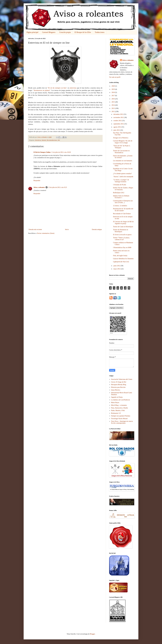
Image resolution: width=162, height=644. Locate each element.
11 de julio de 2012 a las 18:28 (61, 152)
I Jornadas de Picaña (120, 185)
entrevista (73, 88)
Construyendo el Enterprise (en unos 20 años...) (123, 202)
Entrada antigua (97, 229)
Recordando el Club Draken (122, 214)
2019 (113, 89)
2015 (113, 102)
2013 (113, 108)
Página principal (32, 32)
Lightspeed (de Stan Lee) (121, 262)
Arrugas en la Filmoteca (121, 138)
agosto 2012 (117, 127)
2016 (113, 99)
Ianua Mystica (116, 390)
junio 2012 (117, 266)
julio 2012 (117, 130)
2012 (113, 112)
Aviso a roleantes (39, 187)
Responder (37, 181)
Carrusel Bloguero (49, 32)
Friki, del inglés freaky (120, 256)
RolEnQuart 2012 (119, 193)
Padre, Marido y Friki (118, 410)
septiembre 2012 (119, 124)
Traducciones (100, 32)
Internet (44, 140)
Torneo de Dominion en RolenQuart (121, 231)
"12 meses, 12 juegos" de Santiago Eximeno (121, 181)
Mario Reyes (115, 403)
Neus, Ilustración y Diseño (120, 408)
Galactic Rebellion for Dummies (123, 259)
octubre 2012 (118, 121)
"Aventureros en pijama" (42, 90)
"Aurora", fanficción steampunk (123, 177)
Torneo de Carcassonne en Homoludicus (121, 152)
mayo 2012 (117, 269)
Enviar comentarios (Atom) (46, 233)
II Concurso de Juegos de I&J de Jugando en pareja (123, 223)
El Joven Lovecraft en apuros (122, 235)
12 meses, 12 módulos (120, 206)
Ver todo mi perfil (115, 77)
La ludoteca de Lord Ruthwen (121, 400)
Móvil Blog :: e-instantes (119, 405)
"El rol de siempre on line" (57, 88)
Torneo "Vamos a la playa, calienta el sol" (121, 239)
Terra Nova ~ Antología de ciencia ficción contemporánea (122, 422)
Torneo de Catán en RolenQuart (123, 227)
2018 (113, 92)
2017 (113, 96)
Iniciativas (38, 140)
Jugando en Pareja (117, 397)
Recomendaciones (52, 140)
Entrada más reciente (35, 229)
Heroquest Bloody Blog (119, 385)
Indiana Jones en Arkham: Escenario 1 (121, 197)
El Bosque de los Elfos (83, 32)
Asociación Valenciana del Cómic (122, 379)
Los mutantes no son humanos (123, 161)
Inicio (67, 229)
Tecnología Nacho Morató (119, 419)
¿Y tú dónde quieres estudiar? (122, 174)
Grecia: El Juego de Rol (119, 382)
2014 (113, 105)
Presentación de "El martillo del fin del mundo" (123, 210)
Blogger (92, 634)
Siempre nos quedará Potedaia (121, 416)
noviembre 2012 (119, 117)
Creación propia (65, 32)
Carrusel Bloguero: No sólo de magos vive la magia (123, 142)
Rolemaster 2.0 (116, 413)
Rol (59, 140)
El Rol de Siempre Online (42, 152)
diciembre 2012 (119, 114)
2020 (113, 86)
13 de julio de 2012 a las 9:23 (58, 187)
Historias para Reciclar (118, 387)
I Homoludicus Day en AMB (122, 248)
